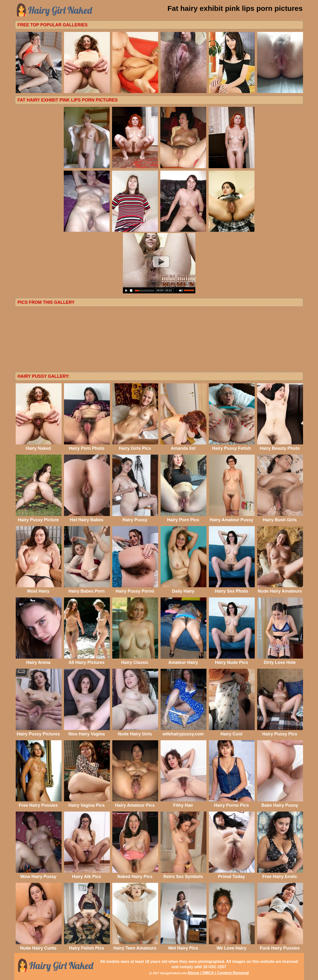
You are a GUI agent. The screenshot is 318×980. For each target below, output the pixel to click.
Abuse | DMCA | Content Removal (218, 973)
